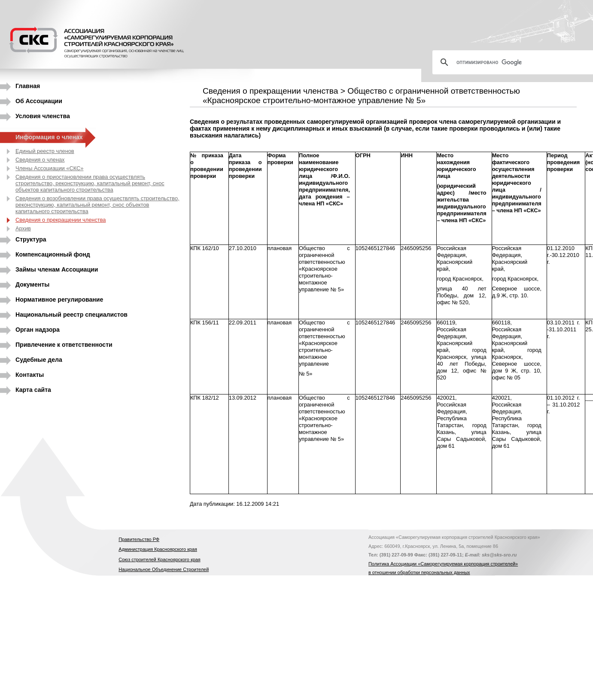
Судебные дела (39, 360)
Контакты (30, 375)
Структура (31, 239)
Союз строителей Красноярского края (159, 559)
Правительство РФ (139, 539)
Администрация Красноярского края (158, 549)
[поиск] (516, 62)
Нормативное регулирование (59, 300)
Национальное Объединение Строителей (164, 569)
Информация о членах (49, 137)
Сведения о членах (40, 160)
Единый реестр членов (45, 151)
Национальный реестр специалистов (71, 315)
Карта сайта (33, 390)
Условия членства (43, 116)
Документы (32, 284)
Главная (28, 86)
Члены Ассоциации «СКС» (49, 168)
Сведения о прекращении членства (61, 220)
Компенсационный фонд (53, 254)
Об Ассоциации (39, 101)
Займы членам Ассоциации (57, 269)
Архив (23, 228)
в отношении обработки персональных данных (419, 572)
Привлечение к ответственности (64, 345)
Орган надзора (38, 330)
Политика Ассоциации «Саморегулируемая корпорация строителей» (443, 564)
